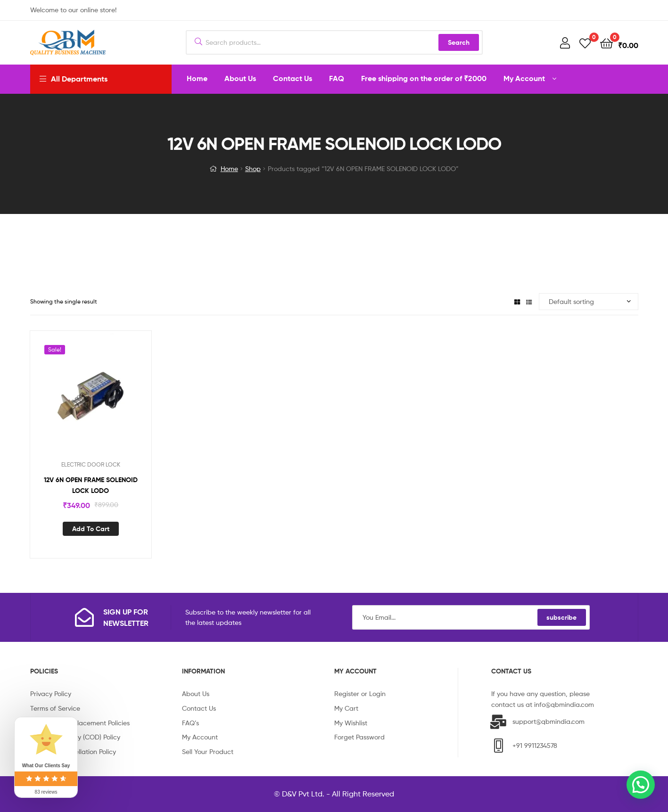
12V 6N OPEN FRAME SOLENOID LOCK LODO (91, 485)
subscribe (561, 617)
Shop (253, 168)
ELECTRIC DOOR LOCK (91, 464)
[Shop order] (589, 302)
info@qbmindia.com (564, 704)
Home (229, 168)
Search (459, 42)
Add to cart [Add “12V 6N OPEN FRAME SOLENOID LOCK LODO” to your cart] (91, 529)
